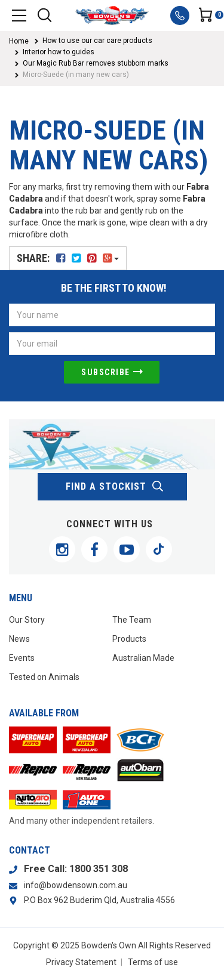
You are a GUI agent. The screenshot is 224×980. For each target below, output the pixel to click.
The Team (132, 620)
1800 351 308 (99, 869)
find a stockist (115, 487)
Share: (68, 258)
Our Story (27, 620)
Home (19, 41)
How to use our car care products (97, 41)
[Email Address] (112, 344)
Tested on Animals (44, 677)
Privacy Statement (81, 962)
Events (22, 658)
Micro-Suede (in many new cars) (76, 75)
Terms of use (153, 962)
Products (129, 639)
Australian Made (143, 658)
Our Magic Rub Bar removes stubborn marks (96, 63)
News (19, 639)
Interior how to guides (59, 52)
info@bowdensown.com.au (76, 885)
